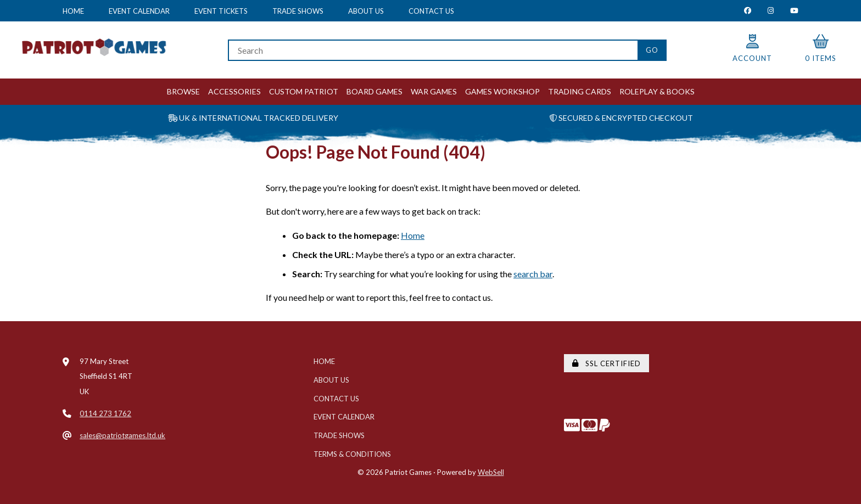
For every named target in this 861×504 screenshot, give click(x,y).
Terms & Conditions (352, 454)
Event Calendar (139, 11)
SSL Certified (606, 363)
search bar (533, 274)
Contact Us (431, 11)
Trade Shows (298, 11)
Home (73, 11)
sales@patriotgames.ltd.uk (122, 435)
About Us (366, 11)
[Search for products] (432, 50)
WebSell (491, 472)
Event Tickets (221, 11)
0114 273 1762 (105, 413)
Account (752, 49)
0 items (821, 49)
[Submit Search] (652, 50)
